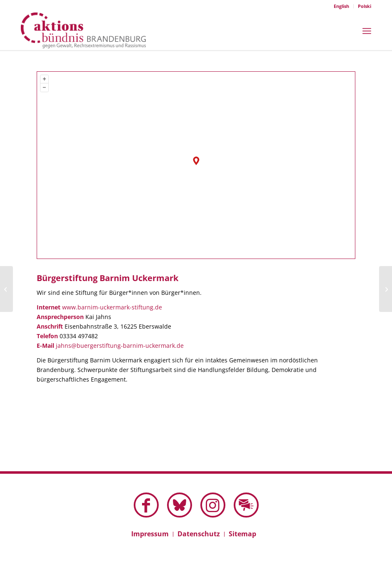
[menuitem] (342, 6)
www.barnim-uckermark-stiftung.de (112, 307)
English (341, 6)
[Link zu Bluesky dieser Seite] (180, 505)
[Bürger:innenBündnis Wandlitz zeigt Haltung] (386, 289)
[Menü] (367, 30)
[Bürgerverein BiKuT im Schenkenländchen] (6, 289)
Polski (365, 6)
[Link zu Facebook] (146, 505)
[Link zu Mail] (246, 505)
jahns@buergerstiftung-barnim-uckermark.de (120, 346)
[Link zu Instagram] (213, 505)
